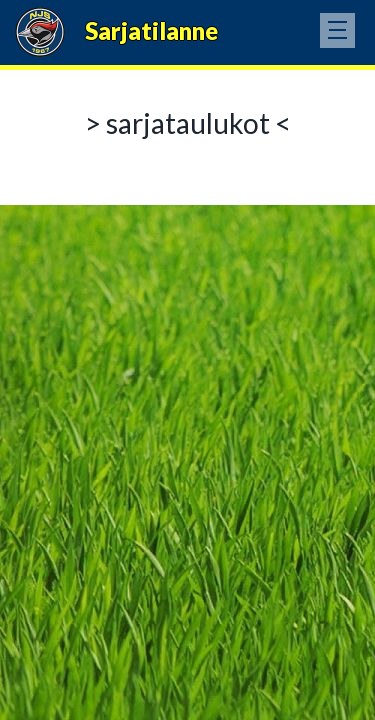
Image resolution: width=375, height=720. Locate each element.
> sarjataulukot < (188, 123)
